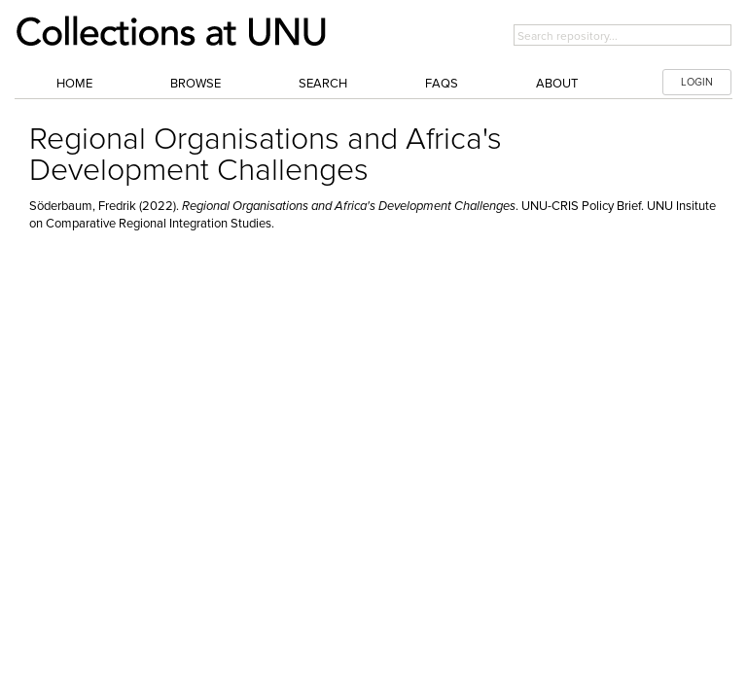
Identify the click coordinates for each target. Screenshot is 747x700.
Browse (196, 84)
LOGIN (697, 82)
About (557, 84)
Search (323, 84)
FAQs (442, 84)
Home (74, 84)
